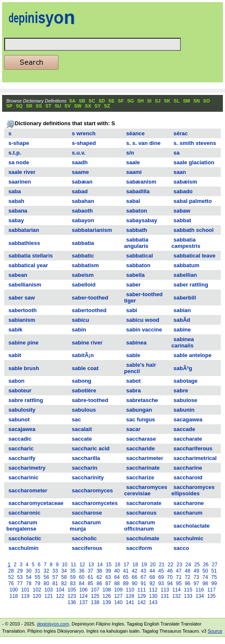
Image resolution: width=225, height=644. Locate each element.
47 (179, 571)
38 (99, 571)
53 (20, 577)
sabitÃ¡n (83, 355)
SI (149, 101)
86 (99, 584)
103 (48, 590)
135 (212, 596)
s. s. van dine (143, 143)
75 (214, 577)
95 (179, 584)
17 (126, 565)
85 (90, 584)
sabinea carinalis (183, 342)
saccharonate (144, 503)
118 (13, 596)
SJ (157, 101)
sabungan (139, 410)
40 (117, 571)
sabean (18, 275)
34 (64, 571)
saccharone (189, 503)
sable (133, 355)
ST (48, 106)
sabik (15, 330)
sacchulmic (189, 538)
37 (90, 571)
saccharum (188, 513)
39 (108, 571)
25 (197, 565)
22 (171, 565)
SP (9, 106)
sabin (79, 330)
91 (143, 584)
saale (133, 162)
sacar (133, 429)
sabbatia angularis (136, 243)
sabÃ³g (183, 368)
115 (188, 590)
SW (78, 106)
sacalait (82, 429)
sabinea (136, 343)
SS (39, 106)
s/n (130, 153)
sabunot (19, 419)
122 (60, 596)
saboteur (20, 390)
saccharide (140, 448)
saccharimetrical (195, 458)
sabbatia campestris (186, 243)
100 (13, 590)
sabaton (137, 211)
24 (188, 565)
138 (95, 602)
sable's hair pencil (140, 368)
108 (107, 590)
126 (107, 596)
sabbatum (187, 265)
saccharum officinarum (140, 526)
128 (130, 596)
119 (25, 596)
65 (126, 577)
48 (187, 571)
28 (11, 571)
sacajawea (22, 429)
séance (135, 133)
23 (179, 565)
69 (161, 577)
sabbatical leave (195, 256)
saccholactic (25, 538)
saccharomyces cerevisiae (146, 490)
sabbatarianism (92, 230)
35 (73, 571)
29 (20, 571)
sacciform (139, 548)
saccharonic (24, 513)
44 (152, 571)
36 (81, 571)
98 (205, 584)
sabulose (185, 400)
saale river (22, 172)
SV (67, 106)
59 (73, 577)
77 (20, 584)
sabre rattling (26, 400)
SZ (107, 106)
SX (88, 106)
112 (153, 590)
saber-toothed (90, 298)
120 (37, 596)
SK (167, 101)
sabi (132, 310)
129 (142, 596)
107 (95, 590)
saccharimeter (145, 458)
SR (29, 106)
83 (73, 584)
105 (72, 590)
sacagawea (188, 419)
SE (112, 101)
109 (118, 590)
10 (65, 565)
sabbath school (194, 230)
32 (46, 571)
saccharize (140, 477)
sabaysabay (142, 220)
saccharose (87, 513)
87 (108, 584)
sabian (182, 310)
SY (98, 106)
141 (130, 602)
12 (82, 565)
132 (177, 596)
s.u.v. (79, 153)
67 (143, 577)
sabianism (22, 320)
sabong (82, 381)
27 (215, 565)
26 (206, 565)
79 (38, 584)
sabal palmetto (193, 201)
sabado (183, 191)
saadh (80, 162)
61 (90, 577)
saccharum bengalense (22, 526)
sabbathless (24, 243)
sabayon (83, 220)
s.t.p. (15, 153)
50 (205, 571)
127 (118, 596)
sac (77, 419)
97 (196, 584)
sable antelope (193, 355)
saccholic (84, 538)
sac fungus (141, 419)
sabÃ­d (182, 320)
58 (64, 577)
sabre (181, 390)
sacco (181, 548)
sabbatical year (28, 265)
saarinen (20, 182)
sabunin (184, 410)
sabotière (84, 390)
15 (109, 565)
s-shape (19, 143)
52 (11, 577)
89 (126, 584)
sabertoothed (89, 310)
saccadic (20, 439)
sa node (19, 162)
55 (38, 577)
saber (134, 285)
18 (135, 565)
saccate (82, 439)
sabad (80, 191)
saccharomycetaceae (36, 503)
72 (187, 577)
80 (46, 584)
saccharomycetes (95, 503)
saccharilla (86, 458)
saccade (184, 429)
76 (11, 584)
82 (64, 584)
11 (73, 565)
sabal (133, 201)
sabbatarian (24, 230)
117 (212, 590)
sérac (181, 133)
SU (58, 106)
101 (25, 590)
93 (161, 584)
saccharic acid (91, 448)
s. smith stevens (195, 143)
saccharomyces (93, 490)
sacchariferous (193, 448)
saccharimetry (27, 468)
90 (134, 584)
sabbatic (83, 256)
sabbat (183, 220)
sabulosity (22, 410)
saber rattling (191, 285)
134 (200, 596)
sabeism (83, 275)
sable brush (24, 368)
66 (134, 577)
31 (38, 571)
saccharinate (143, 468)
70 (170, 577)
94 (170, 584)
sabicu (81, 320)
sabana (18, 211)
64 (117, 577)
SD (102, 101)
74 (205, 577)
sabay (16, 220)
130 (153, 596)
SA (72, 101)
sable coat (85, 368)
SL (177, 101)
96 (187, 584)
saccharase (141, 439)
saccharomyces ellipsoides (193, 490)
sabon (16, 381)
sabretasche (142, 400)
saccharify (22, 458)
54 (29, 577)
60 (81, 577)
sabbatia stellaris (31, 256)
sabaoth (82, 211)
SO (206, 101)
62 (99, 577)
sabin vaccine (144, 330)
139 (107, 602)
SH (140, 101)
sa (177, 153)
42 (134, 571)
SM (187, 101)
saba (15, 191)
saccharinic (24, 477)
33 (55, 571)
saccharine (188, 468)
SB (82, 101)
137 (83, 602)
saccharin (85, 468)
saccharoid (188, 477)
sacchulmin (24, 548)
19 (144, 565)
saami (134, 172)
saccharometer (28, 490)
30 (29, 571)
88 (117, 584)
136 (72, 602)
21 (162, 565)
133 (188, 596)
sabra (134, 390)
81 (55, 584)
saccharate (188, 439)
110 (130, 590)
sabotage (186, 381)
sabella (135, 275)
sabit (15, 355)
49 (196, 571)
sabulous (84, 410)
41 (126, 571)
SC (92, 101)
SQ (19, 106)
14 (100, 565)
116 (200, 590)
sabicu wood (143, 320)
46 (170, 571)
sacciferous (87, 548)
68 (152, 577)
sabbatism (85, 265)
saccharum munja (85, 526)
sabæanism (141, 182)
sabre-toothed (90, 400)
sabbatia (83, 243)
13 (91, 565)
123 (72, 596)
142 (142, 602)
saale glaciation (194, 162)
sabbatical (140, 256)
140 (118, 602)
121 (48, 596)
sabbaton (138, 265)
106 (83, 590)
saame (80, 172)
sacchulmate (143, 538)
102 (37, 590)
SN (197, 101)
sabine (182, 330)
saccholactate (192, 526)
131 (165, 596)
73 (196, 577)
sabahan (83, 201)
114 (177, 590)
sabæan (82, 182)
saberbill (185, 298)
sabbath (137, 230)
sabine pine (24, 343)
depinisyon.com (53, 624)
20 (153, 565)
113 (165, 590)
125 (95, 596)
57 (55, 577)
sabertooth (22, 310)
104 (60, 590)
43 (143, 571)
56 (46, 577)
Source (215, 631)
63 (108, 577)
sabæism (185, 182)
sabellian (185, 275)
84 (81, 584)
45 (161, 571)
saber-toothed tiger (143, 297)
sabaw (182, 211)
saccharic (21, 448)
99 (214, 584)
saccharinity (88, 477)
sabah (16, 201)
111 (142, 590)
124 (83, 596)
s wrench (84, 133)
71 (179, 577)
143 (153, 602)
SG (130, 101)
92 (152, 584)
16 (118, 565)
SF (121, 101)
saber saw (22, 298)
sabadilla (138, 191)
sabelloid (84, 285)
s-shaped (84, 143)
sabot (134, 381)
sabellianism (25, 285)
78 (29, 584)
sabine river (87, 343)
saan (180, 172)
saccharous (141, 513)
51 (214, 571)
